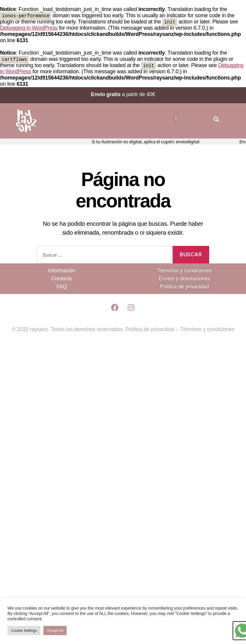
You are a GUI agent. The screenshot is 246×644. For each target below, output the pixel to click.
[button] (176, 119)
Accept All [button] (55, 631)
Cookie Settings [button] (24, 631)
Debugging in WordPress (29, 28)
